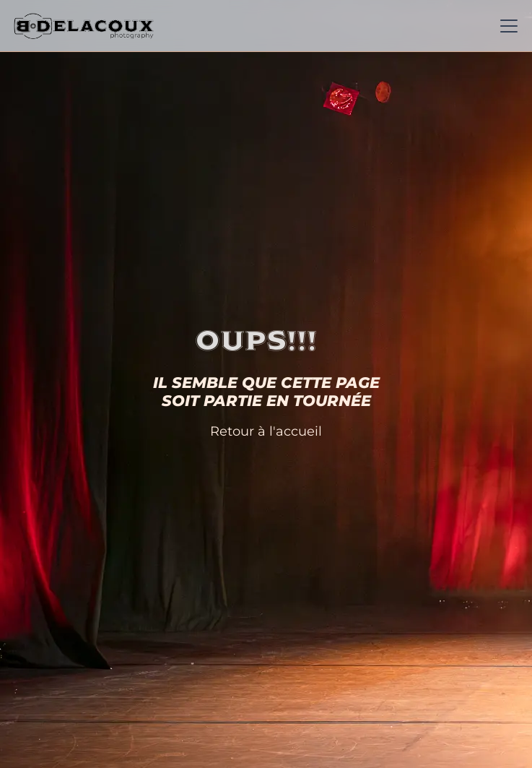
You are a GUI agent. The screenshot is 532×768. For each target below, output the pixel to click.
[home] (84, 26)
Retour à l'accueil (266, 431)
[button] (506, 26)
